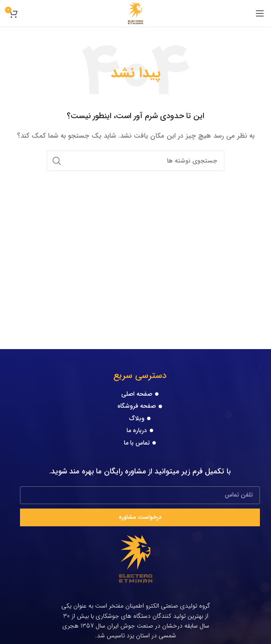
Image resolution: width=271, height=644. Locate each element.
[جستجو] (135, 161)
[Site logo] (136, 13)
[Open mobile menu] (260, 13)
